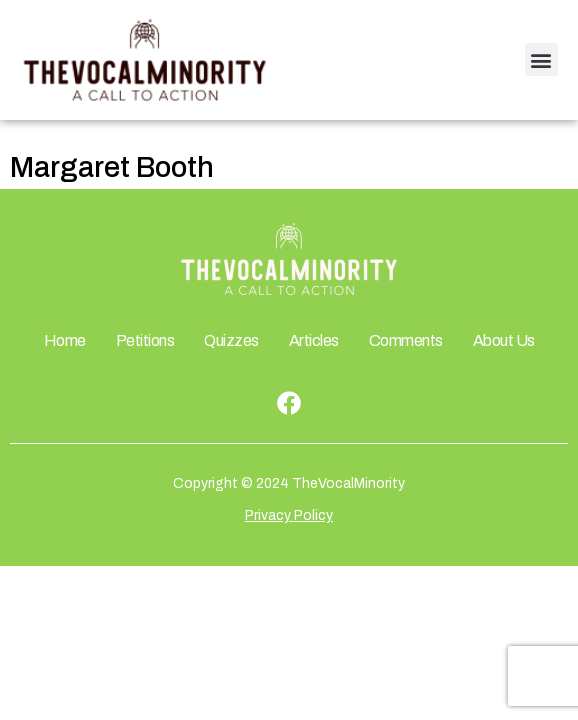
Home (65, 340)
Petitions (145, 340)
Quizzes (231, 340)
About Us (504, 340)
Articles (314, 340)
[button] (541, 59)
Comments (406, 340)
